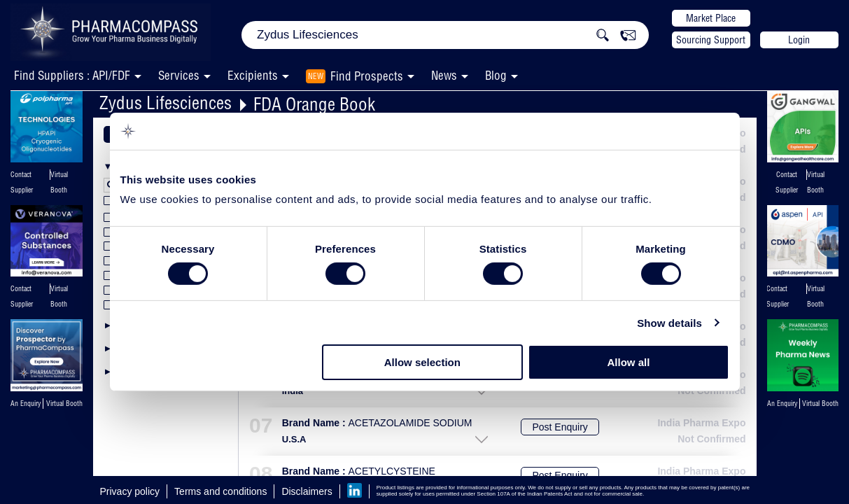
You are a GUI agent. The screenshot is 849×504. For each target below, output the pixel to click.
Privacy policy (130, 491)
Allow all (629, 362)
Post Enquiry (560, 427)
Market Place (711, 18)
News (444, 75)
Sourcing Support (711, 40)
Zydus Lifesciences (166, 103)
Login (799, 40)
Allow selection (422, 362)
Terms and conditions (220, 491)
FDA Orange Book (314, 104)
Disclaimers (307, 491)
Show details (669, 323)
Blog (496, 75)
